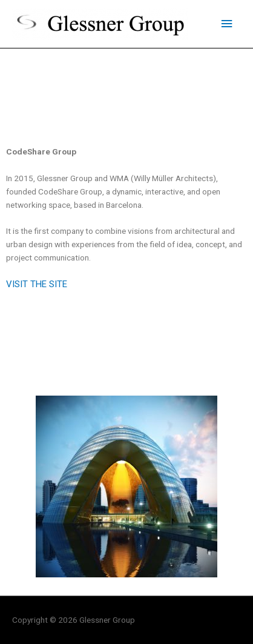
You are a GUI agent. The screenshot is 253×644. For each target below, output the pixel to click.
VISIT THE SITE (37, 284)
